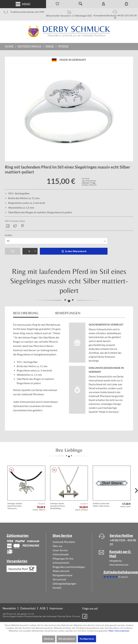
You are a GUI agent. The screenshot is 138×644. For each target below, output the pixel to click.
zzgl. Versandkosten (89, 181)
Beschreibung (26, 313)
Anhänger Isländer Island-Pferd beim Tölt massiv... (15, 506)
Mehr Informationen (119, 631)
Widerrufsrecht (61, 571)
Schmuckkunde (61, 554)
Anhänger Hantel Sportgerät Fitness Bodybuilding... (58, 506)
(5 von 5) (116, 577)
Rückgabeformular (63, 575)
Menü (23, 4)
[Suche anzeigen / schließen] (80, 4)
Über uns (57, 546)
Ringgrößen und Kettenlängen (69, 567)
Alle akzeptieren (67, 639)
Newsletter (9, 608)
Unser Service (60, 550)
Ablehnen (49, 639)
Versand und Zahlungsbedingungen (64, 581)
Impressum (56, 608)
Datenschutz (28, 608)
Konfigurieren (87, 639)
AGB (43, 608)
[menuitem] (23, 4)
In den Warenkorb (74, 251)
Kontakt (57, 588)
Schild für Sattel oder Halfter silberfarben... (101, 505)
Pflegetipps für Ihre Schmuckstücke (63, 561)
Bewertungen (68, 313)
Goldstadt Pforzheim (64, 542)
